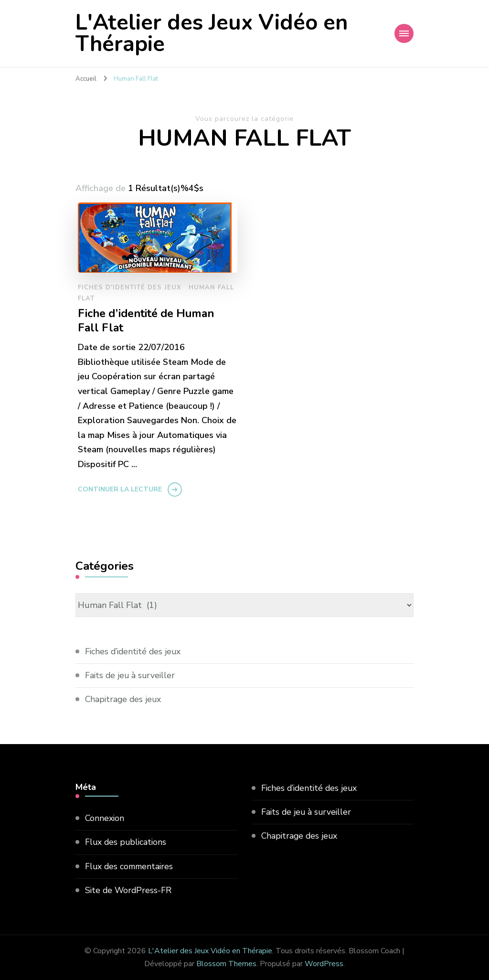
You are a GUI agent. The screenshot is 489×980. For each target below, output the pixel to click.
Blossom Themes (226, 964)
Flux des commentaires (131, 866)
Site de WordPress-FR (129, 890)
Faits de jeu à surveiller (131, 675)
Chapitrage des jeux (124, 699)
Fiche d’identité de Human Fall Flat (148, 321)
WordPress (324, 964)
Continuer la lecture (120, 489)
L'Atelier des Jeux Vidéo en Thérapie (212, 33)
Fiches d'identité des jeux (130, 288)
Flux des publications (127, 842)
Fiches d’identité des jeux (134, 651)
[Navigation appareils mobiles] (404, 33)
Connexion (105, 818)
